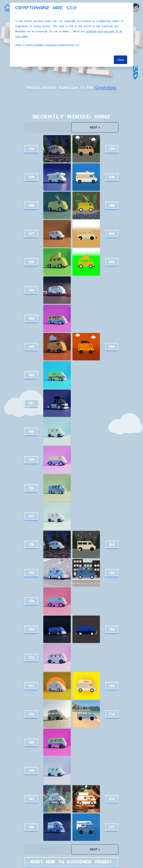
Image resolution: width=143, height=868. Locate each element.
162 (31, 375)
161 (31, 403)
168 (31, 205)
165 (31, 290)
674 (112, 799)
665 (112, 262)
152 (31, 658)
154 (31, 601)
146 (31, 827)
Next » (95, 127)
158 (31, 488)
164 (31, 318)
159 (31, 460)
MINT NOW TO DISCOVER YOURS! (71, 862)
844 (112, 234)
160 (31, 431)
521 (112, 827)
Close (120, 60)
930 (112, 177)
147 (31, 799)
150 (31, 714)
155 (31, 573)
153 (31, 629)
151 (31, 686)
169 (31, 177)
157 (31, 516)
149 (31, 742)
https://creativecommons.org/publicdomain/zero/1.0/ (47, 45)
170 (31, 149)
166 (31, 262)
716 (112, 714)
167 (31, 234)
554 (112, 347)
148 (31, 771)
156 (31, 544)
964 (112, 544)
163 (31, 347)
